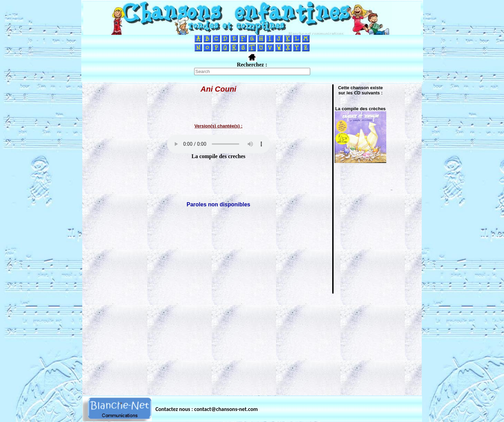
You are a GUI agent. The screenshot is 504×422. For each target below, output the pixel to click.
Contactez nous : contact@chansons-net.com (207, 409)
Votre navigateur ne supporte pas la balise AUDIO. (219, 144)
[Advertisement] (252, 342)
